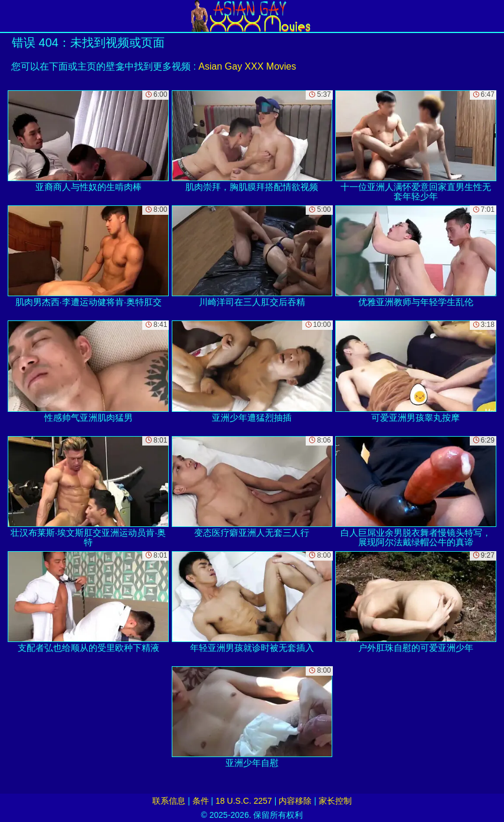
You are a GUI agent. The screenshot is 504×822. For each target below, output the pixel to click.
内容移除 (295, 801)
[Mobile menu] (11, 16)
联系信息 (169, 801)
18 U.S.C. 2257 (244, 801)
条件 (201, 801)
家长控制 (335, 801)
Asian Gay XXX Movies (247, 66)
